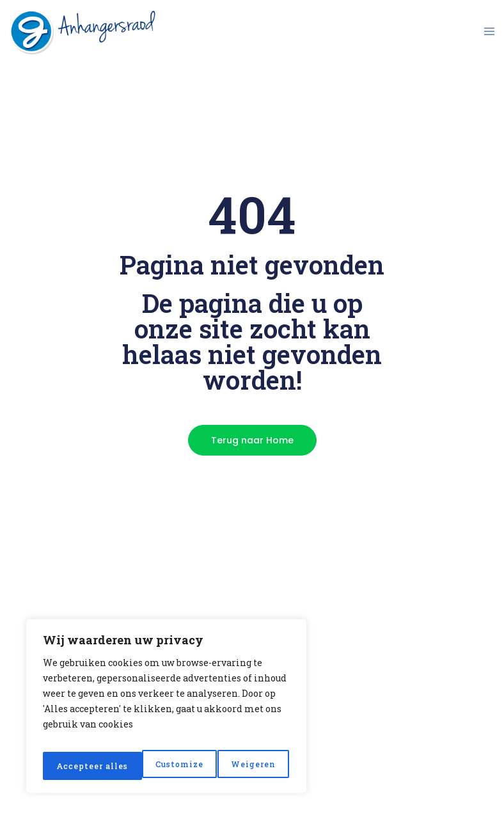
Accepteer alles (240, 766)
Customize (78, 766)
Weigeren (153, 766)
